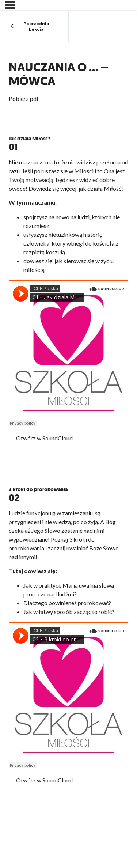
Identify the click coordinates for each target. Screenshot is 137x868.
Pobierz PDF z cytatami (46, 465)
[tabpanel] (68, 466)
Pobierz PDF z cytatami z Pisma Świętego (65, 812)
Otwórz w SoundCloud (44, 438)
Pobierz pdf (24, 98)
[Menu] (10, 5)
